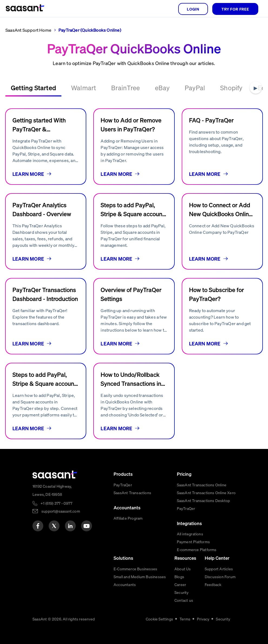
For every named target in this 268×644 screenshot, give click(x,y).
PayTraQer (123, 485)
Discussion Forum (220, 577)
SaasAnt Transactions (132, 493)
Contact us (184, 600)
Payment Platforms (193, 542)
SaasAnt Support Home (28, 30)
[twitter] (54, 526)
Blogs (179, 577)
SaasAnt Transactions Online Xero (206, 493)
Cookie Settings (159, 619)
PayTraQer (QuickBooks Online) (90, 30)
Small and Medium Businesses (140, 577)
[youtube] (87, 526)
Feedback (213, 584)
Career (180, 584)
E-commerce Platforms (197, 549)
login (193, 9)
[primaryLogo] (55, 475)
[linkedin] (70, 526)
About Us (183, 569)
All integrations (190, 534)
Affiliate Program (128, 518)
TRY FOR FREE (235, 9)
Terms (185, 619)
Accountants (125, 584)
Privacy (203, 619)
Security (182, 592)
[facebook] (38, 526)
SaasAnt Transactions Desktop (204, 500)
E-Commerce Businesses (135, 569)
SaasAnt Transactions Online (202, 485)
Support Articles (219, 569)
